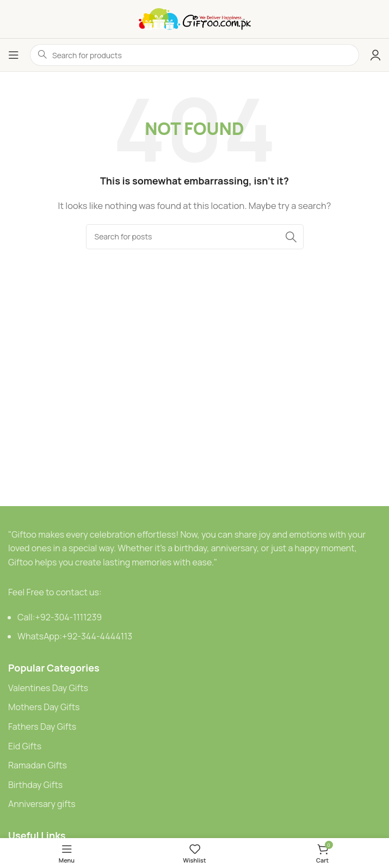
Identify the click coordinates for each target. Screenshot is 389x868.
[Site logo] (195, 18)
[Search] (195, 237)
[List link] (194, 688)
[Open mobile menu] (14, 55)
